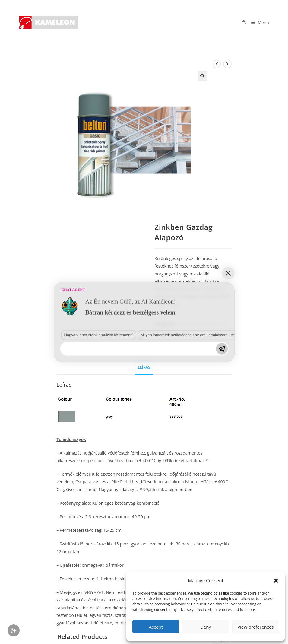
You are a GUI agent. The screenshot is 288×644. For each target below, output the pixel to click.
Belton (172, 331)
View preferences (255, 627)
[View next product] (227, 64)
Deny (206, 627)
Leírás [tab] (144, 367)
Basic (159, 331)
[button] (276, 581)
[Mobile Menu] (258, 22)
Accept (156, 627)
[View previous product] (217, 64)
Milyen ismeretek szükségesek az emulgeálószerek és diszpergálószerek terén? (114, 493)
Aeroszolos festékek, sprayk (202, 324)
